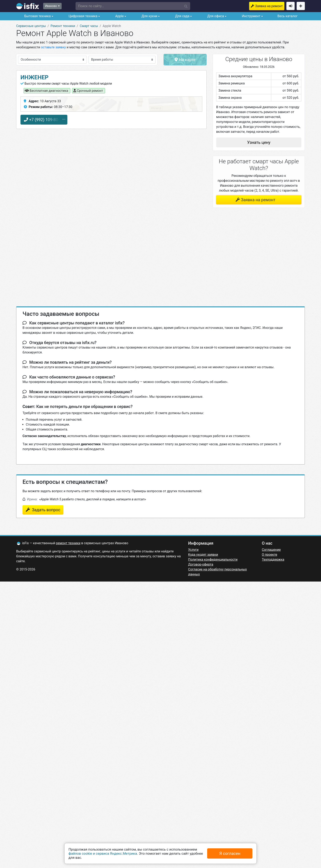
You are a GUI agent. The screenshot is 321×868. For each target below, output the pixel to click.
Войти (290, 6)
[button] (133, 6)
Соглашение (271, 550)
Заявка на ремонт (269, 6)
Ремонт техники (63, 26)
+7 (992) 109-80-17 (44, 120)
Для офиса (215, 16)
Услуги (193, 550)
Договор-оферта (201, 564)
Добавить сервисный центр (301, 6)
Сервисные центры (31, 26)
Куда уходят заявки (203, 555)
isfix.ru (28, 6)
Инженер (34, 77)
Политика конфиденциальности (213, 560)
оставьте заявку (53, 47)
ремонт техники (68, 543)
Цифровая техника (83, 16)
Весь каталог (287, 16)
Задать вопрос (46, 510)
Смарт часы (89, 26)
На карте (185, 60)
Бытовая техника (37, 16)
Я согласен (230, 853)
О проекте (270, 555)
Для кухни (149, 16)
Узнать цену (259, 142)
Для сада (182, 16)
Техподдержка (273, 560)
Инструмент (251, 16)
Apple (119, 16)
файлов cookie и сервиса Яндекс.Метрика (103, 853)
